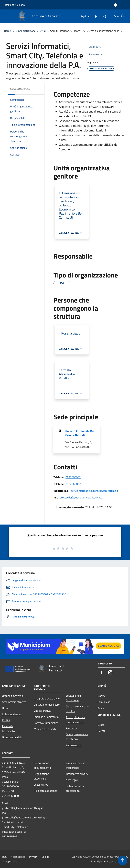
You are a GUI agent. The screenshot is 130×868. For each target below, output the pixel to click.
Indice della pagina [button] (20, 89)
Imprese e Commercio (46, 717)
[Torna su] (123, 861)
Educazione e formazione (73, 698)
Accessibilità (18, 857)
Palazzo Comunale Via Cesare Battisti (80, 433)
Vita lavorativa (42, 711)
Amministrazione (26, 31)
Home (7, 31)
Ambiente (71, 728)
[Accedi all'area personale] (116, 5)
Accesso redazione (117, 861)
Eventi (101, 731)
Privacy (33, 857)
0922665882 (73, 484)
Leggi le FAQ (41, 785)
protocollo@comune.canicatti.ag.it (22, 808)
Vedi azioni (96, 54)
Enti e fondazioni (12, 714)
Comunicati (104, 702)
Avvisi (101, 708)
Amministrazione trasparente (75, 765)
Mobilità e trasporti (45, 729)
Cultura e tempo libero (47, 705)
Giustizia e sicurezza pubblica (77, 709)
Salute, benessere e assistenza (77, 737)
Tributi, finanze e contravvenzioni (75, 720)
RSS (4, 857)
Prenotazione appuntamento (42, 765)
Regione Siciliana (15, 5)
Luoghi (101, 725)
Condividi (95, 47)
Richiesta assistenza (46, 791)
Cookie (45, 857)
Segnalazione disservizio (41, 776)
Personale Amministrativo (11, 729)
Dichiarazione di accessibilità (75, 788)
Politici (6, 720)
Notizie (102, 696)
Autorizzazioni (74, 745)
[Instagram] (103, 16)
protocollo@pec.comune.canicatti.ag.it (82, 497)
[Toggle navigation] (7, 16)
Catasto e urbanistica (46, 723)
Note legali (72, 780)
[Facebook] (94, 16)
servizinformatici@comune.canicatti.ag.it (95, 491)
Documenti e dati (12, 737)
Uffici (43, 31)
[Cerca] (123, 16)
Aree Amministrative (14, 702)
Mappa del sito (12, 861)
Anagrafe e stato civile (47, 698)
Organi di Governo (12, 696)
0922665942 (73, 477)
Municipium (98, 861)
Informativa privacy (77, 774)
